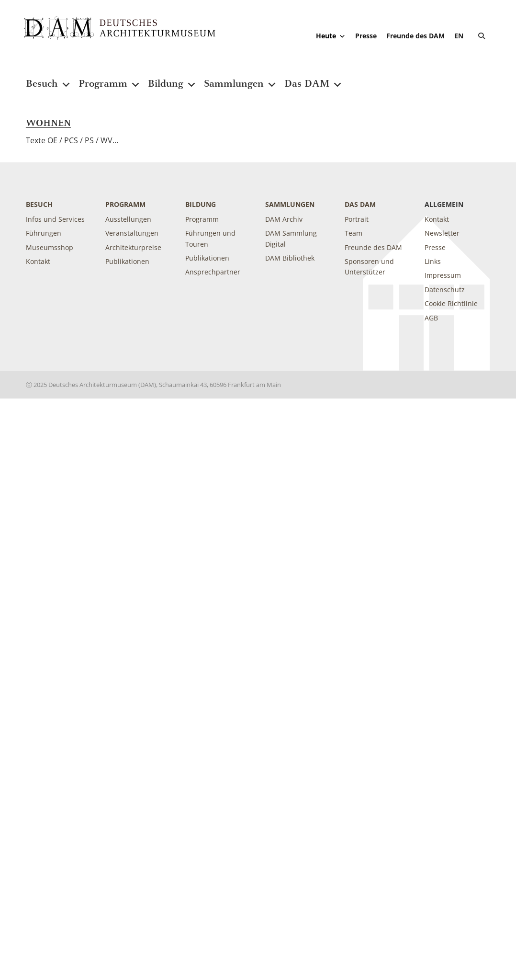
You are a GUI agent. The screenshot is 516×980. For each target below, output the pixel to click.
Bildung (172, 78)
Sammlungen (241, 78)
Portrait (357, 219)
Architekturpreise (133, 247)
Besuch (49, 78)
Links (433, 261)
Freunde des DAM (415, 36)
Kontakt (38, 261)
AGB (431, 318)
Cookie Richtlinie (451, 303)
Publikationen (127, 261)
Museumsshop (50, 247)
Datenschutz (445, 290)
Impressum (443, 275)
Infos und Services (55, 219)
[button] (482, 36)
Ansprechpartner (213, 272)
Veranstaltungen (132, 233)
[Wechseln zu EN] (459, 36)
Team (353, 233)
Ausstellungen (128, 219)
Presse (366, 36)
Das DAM (314, 78)
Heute (331, 36)
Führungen (44, 233)
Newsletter (442, 233)
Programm (110, 78)
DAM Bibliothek (290, 258)
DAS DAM (360, 204)
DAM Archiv (284, 219)
